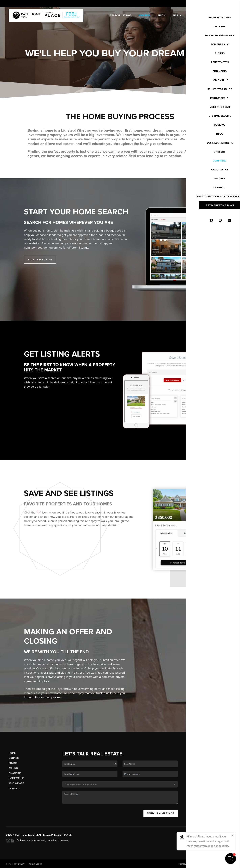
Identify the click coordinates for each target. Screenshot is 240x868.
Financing (15, 776)
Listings (14, 761)
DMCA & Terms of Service (209, 864)
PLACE (68, 838)
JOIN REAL (144, 15)
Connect (14, 792)
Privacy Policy (186, 864)
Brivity (21, 864)
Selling (13, 771)
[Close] (232, 836)
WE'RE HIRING (219, 15)
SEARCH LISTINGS (121, 15)
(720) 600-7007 (210, 814)
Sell (177, 15)
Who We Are (16, 787)
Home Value (16, 782)
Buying (13, 766)
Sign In (227, 4)
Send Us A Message (161, 817)
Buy (162, 15)
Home (12, 756)
